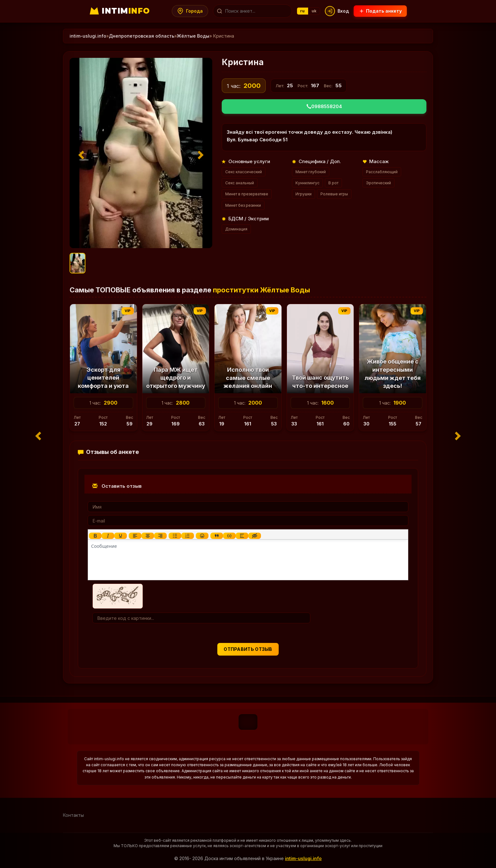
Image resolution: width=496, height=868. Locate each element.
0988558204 (324, 106)
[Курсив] (108, 536)
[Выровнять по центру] (148, 536)
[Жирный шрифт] (95, 536)
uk (314, 11)
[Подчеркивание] (121, 536)
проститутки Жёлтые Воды (261, 290)
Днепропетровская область (142, 36)
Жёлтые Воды (193, 36)
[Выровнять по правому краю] (160, 536)
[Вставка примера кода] (229, 536)
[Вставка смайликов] (202, 536)
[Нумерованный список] (188, 536)
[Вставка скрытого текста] (255, 536)
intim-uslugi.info (88, 36)
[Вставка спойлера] (242, 536)
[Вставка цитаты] (217, 536)
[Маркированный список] (175, 536)
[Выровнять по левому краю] (135, 536)
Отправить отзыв (248, 649)
